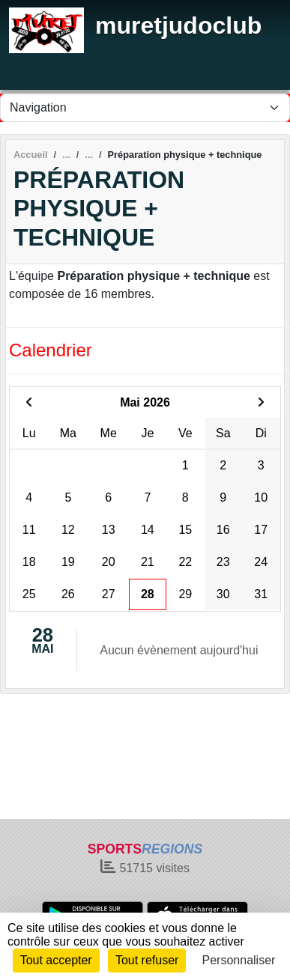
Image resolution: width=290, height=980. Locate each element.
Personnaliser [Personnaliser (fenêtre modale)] (239, 960)
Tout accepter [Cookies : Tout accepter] (56, 960)
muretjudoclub (178, 25)
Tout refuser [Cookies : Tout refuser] (147, 960)
